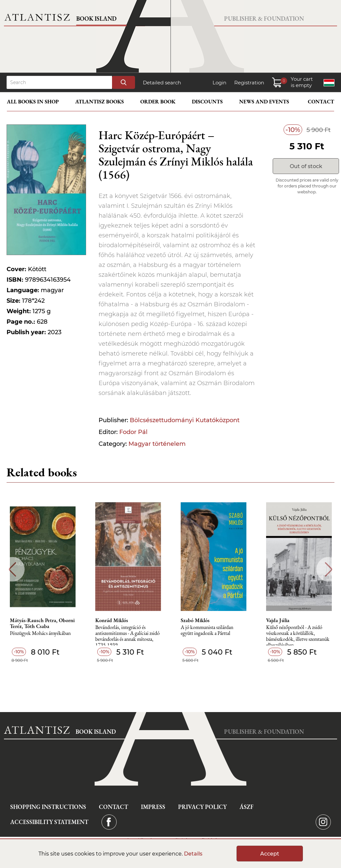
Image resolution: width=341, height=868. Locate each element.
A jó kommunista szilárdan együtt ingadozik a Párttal (207, 630)
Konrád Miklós (112, 620)
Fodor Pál (133, 432)
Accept (270, 854)
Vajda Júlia (278, 620)
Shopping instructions (48, 807)
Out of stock (306, 166)
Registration (249, 83)
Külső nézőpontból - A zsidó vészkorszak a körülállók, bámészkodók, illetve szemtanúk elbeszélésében (298, 635)
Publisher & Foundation (264, 19)
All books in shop (33, 102)
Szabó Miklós (195, 620)
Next (329, 569)
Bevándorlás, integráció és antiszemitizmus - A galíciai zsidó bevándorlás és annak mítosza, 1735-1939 (127, 635)
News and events (264, 102)
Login (219, 83)
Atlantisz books (100, 102)
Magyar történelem (157, 444)
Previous (12, 569)
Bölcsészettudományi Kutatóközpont (185, 420)
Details (193, 854)
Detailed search (162, 83)
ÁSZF (247, 807)
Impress (153, 807)
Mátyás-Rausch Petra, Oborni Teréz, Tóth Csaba (42, 623)
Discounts (207, 102)
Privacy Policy (202, 807)
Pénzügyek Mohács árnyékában (40, 633)
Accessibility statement (49, 822)
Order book (158, 102)
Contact (321, 102)
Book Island (96, 19)
